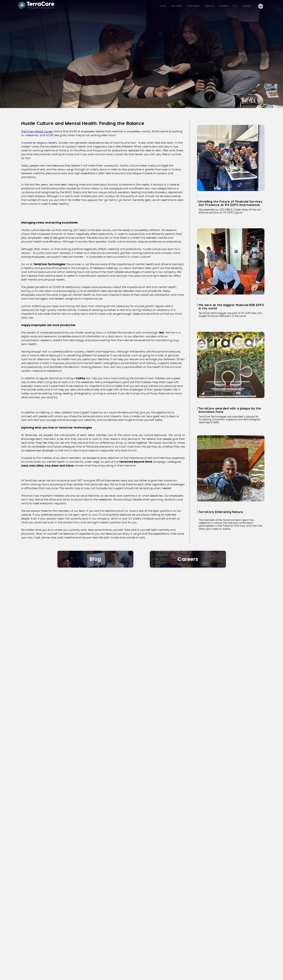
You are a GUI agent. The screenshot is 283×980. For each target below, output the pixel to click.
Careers (224, 6)
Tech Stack (194, 6)
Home (163, 6)
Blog (235, 6)
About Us (209, 6)
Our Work (177, 6)
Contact (247, 6)
